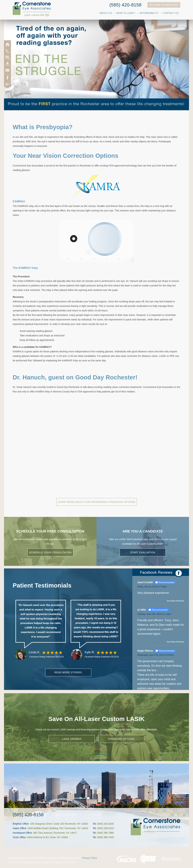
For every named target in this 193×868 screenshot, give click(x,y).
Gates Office (19, 828)
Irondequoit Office (22, 833)
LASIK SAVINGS (72, 739)
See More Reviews (175, 601)
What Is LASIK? (126, 13)
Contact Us (171, 13)
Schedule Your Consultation (50, 552)
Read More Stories (68, 672)
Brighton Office (21, 824)
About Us (106, 13)
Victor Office (19, 837)
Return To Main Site (164, 5)
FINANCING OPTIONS (121, 739)
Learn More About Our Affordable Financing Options (96, 502)
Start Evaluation (143, 552)
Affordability (149, 13)
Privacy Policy (89, 858)
